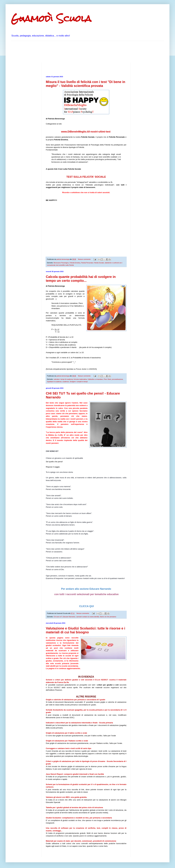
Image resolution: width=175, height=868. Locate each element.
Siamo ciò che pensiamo (108, 617)
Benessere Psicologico (61, 263)
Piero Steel (107, 379)
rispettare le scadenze (54, 382)
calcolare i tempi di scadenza (63, 379)
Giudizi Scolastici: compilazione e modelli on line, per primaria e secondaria (79, 818)
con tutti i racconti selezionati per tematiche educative (86, 594)
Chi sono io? (58, 617)
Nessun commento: (85, 259)
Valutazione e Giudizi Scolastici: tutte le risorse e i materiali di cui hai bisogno (85, 630)
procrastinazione (117, 379)
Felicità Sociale (99, 263)
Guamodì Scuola (51, 19)
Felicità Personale (87, 263)
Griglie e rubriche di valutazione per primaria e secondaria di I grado (75, 700)
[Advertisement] (62, 51)
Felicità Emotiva (75, 263)
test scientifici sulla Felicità (65, 265)
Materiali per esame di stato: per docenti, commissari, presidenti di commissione (81, 841)
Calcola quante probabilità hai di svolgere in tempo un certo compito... (81, 279)
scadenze (66, 382)
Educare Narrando (69, 617)
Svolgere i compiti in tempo (79, 382)
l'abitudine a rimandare (95, 379)
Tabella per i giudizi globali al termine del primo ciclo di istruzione (74, 807)
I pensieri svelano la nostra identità (87, 617)
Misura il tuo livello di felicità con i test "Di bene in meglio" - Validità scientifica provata (85, 84)
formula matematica (80, 379)
